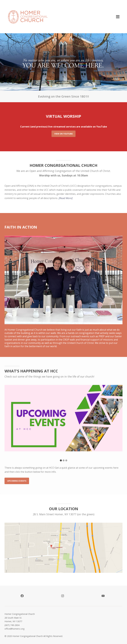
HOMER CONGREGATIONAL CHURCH (63, 165)
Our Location (64, 509)
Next (117, 422)
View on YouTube (63, 134)
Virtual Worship (63, 116)
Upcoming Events (17, 481)
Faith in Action (21, 227)
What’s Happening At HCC (31, 371)
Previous (10, 422)
